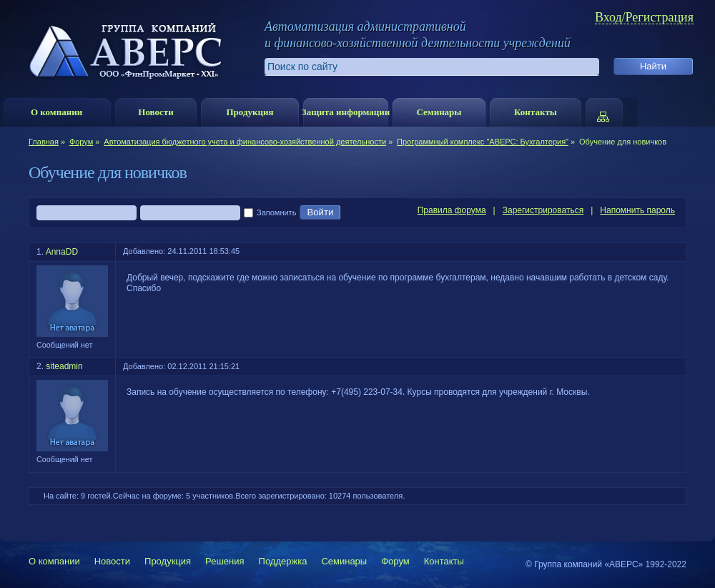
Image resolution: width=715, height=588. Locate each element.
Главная (44, 142)
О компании (56, 112)
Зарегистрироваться (543, 210)
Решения (225, 561)
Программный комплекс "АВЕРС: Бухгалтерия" (483, 142)
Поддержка (283, 561)
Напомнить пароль (637, 210)
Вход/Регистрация (644, 18)
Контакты (536, 112)
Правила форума (452, 210)
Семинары (439, 112)
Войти (320, 212)
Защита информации (346, 112)
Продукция (250, 112)
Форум (81, 142)
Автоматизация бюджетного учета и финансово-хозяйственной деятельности (245, 142)
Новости (156, 112)
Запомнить (270, 213)
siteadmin (64, 366)
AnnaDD (62, 252)
